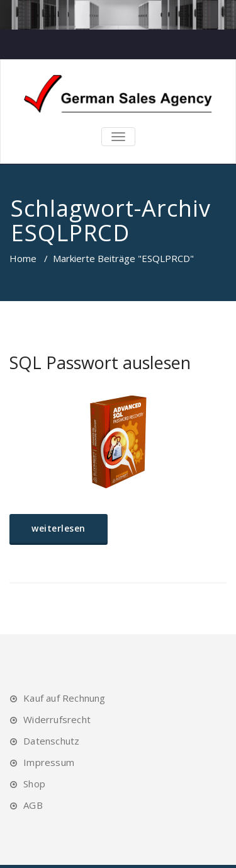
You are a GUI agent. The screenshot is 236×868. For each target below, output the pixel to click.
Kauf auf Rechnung (64, 698)
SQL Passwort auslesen (100, 363)
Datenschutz (51, 741)
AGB (33, 805)
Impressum (49, 762)
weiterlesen (59, 528)
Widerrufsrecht (57, 719)
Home (23, 258)
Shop (34, 784)
